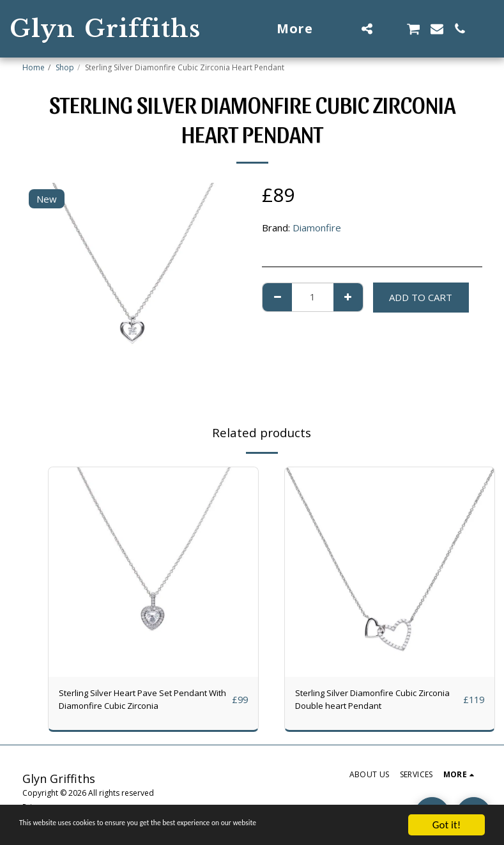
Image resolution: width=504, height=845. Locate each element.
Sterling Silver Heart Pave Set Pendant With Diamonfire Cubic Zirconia (144, 702)
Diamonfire (317, 228)
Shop (65, 67)
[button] (367, 29)
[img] (153, 572)
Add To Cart (421, 297)
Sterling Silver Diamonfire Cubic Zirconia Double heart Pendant (363, 702)
